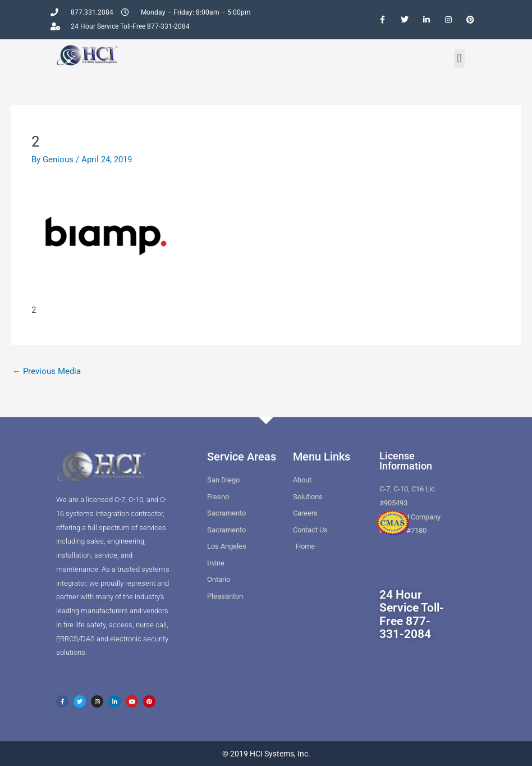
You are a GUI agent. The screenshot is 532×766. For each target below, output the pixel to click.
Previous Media (47, 371)
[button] (459, 59)
